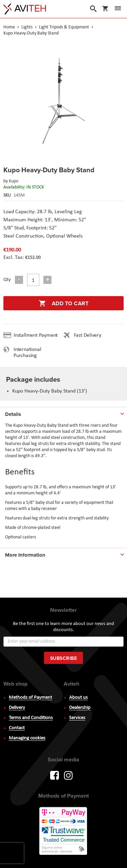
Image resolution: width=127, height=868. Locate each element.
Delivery (17, 708)
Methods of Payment (30, 698)
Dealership (80, 708)
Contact (17, 728)
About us (78, 698)
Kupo (14, 181)
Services (77, 718)
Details (13, 414)
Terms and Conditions (31, 718)
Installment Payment (37, 335)
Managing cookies (27, 738)
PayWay (64, 831)
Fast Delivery (88, 335)
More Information (25, 555)
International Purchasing (27, 353)
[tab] (63, 413)
